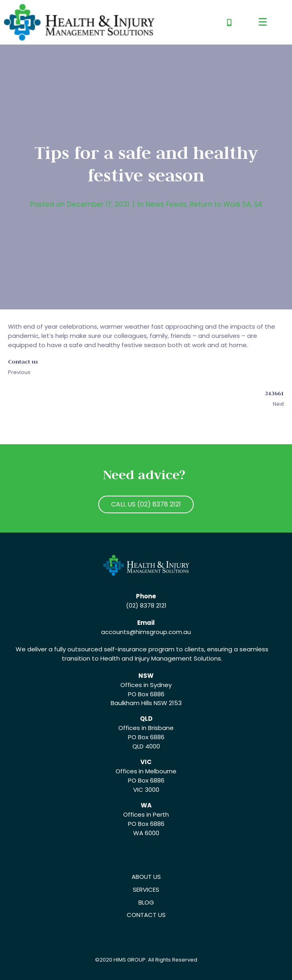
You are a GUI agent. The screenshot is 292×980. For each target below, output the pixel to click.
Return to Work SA (220, 204)
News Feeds (166, 204)
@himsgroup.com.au (160, 632)
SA (258, 204)
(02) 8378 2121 (146, 605)
